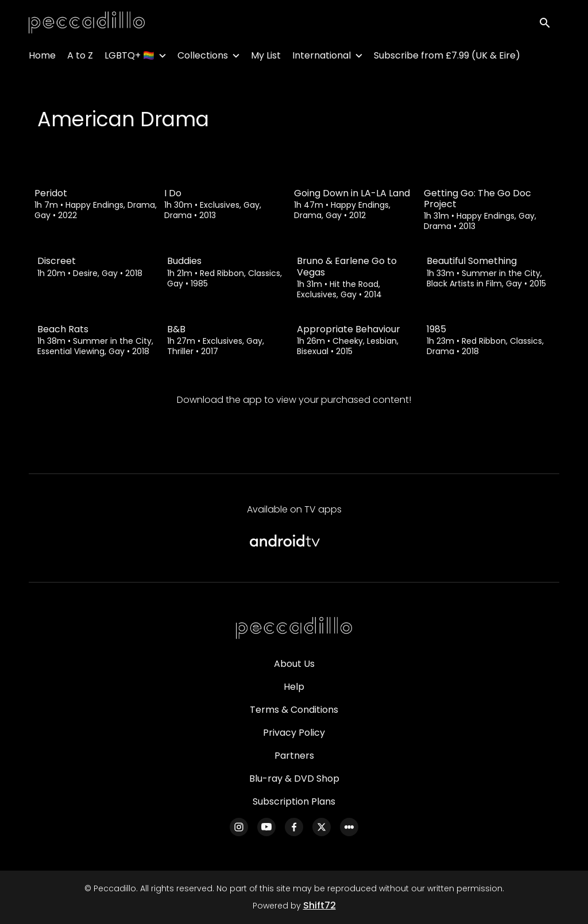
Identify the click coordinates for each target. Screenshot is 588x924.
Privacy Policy (294, 733)
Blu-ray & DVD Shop (294, 779)
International (322, 58)
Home (42, 58)
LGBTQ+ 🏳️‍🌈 (129, 58)
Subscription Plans (294, 801)
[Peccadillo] (294, 628)
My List (266, 58)
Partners (294, 756)
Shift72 (320, 905)
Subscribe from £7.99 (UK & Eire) (447, 58)
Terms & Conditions (294, 710)
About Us (294, 664)
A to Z (80, 58)
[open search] (549, 24)
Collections (203, 58)
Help (294, 687)
